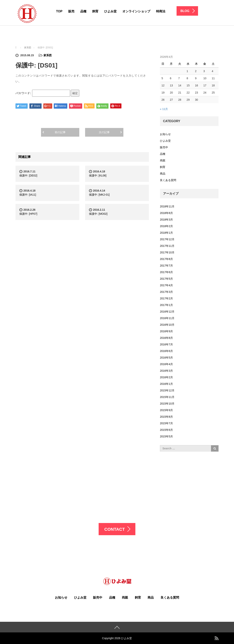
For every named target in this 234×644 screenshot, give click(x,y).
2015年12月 (167, 390)
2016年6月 (166, 351)
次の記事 (104, 132)
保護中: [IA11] (28, 195)
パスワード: (43, 93)
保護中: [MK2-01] (99, 195)
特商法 (161, 11)
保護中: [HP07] (28, 214)
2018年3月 (166, 220)
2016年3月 (166, 371)
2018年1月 (166, 233)
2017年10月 (167, 252)
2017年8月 (166, 259)
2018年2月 (166, 226)
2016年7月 (166, 344)
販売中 (164, 147)
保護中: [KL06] (98, 175)
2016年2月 (166, 377)
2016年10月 (167, 325)
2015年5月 (166, 436)
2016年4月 (166, 364)
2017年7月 (166, 266)
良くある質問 (168, 180)
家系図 (48, 55)
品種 (83, 11)
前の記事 (60, 132)
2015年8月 (166, 417)
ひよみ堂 (110, 11)
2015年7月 (166, 423)
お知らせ (165, 134)
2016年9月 (166, 331)
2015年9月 (166, 410)
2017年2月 (166, 298)
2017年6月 (166, 272)
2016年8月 (166, 338)
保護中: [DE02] (28, 175)
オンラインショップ (136, 11)
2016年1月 (166, 384)
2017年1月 (166, 305)
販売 (71, 11)
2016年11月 (167, 318)
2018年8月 (166, 213)
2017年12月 (167, 239)
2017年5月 (166, 279)
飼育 (95, 11)
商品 (163, 174)
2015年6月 (166, 430)
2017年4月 (166, 285)
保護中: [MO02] (98, 214)
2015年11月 (167, 397)
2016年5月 (166, 358)
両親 (163, 160)
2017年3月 (166, 292)
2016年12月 (167, 312)
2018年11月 (167, 206)
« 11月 (164, 109)
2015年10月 (167, 404)
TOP (59, 11)
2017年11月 (167, 246)
